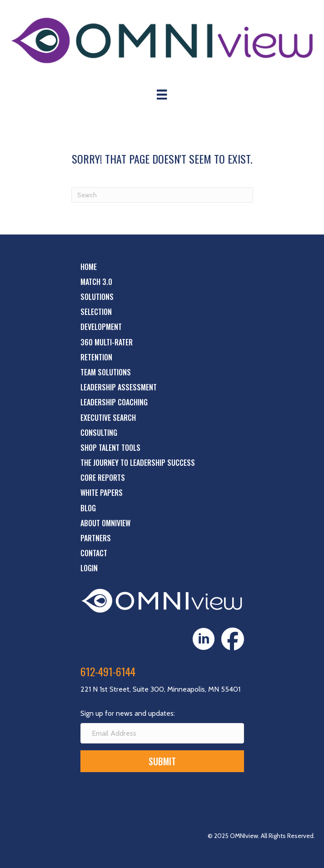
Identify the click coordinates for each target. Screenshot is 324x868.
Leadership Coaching (114, 402)
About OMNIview (105, 523)
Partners (96, 538)
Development (101, 327)
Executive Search (108, 418)
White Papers (102, 493)
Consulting (99, 433)
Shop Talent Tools (110, 448)
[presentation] (150, 797)
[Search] (162, 195)
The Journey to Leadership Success (138, 463)
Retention (96, 357)
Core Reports (103, 478)
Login (89, 568)
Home (89, 267)
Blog (88, 508)
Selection (96, 312)
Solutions (97, 297)
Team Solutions (106, 372)
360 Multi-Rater (107, 342)
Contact (94, 553)
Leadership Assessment (119, 387)
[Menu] (162, 95)
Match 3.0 (96, 282)
